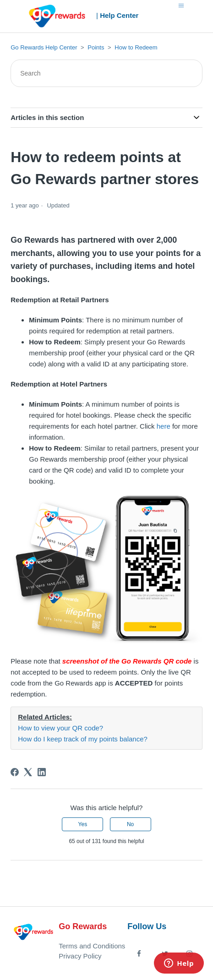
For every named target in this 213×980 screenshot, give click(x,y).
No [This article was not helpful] (130, 824)
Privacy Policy (80, 956)
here (164, 426)
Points (96, 47)
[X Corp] (28, 772)
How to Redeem (136, 47)
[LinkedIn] (42, 772)
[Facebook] (15, 772)
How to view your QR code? (60, 728)
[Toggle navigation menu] (181, 5)
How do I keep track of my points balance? (83, 739)
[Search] (106, 73)
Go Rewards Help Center (44, 47)
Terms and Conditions (92, 946)
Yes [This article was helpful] (83, 824)
